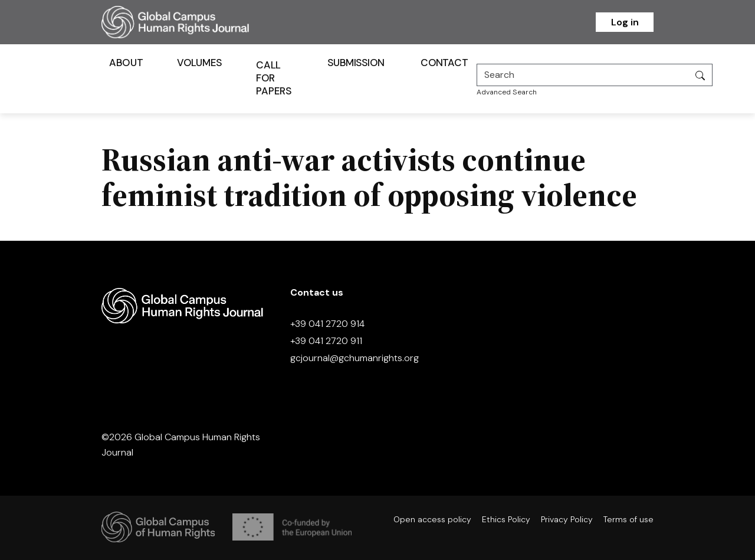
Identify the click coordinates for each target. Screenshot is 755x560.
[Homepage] (190, 22)
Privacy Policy (567, 519)
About (126, 63)
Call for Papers (274, 78)
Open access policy (432, 519)
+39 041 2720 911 (326, 341)
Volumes (200, 63)
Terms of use (628, 519)
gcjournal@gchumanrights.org (354, 358)
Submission (356, 63)
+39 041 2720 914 (327, 324)
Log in (625, 22)
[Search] (583, 75)
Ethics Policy (506, 519)
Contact (444, 63)
